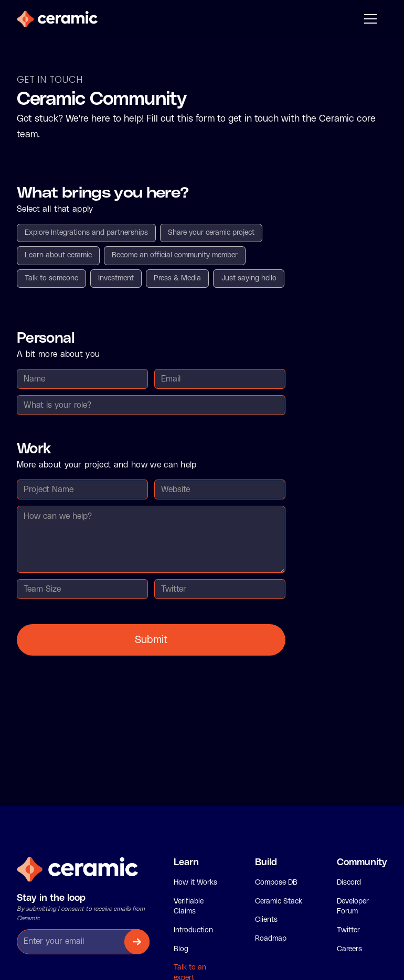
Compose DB (276, 883)
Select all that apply (55, 209)
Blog (181, 949)
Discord (349, 883)
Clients (266, 920)
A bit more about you (58, 354)
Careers (349, 949)
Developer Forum (353, 907)
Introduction (193, 930)
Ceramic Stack (279, 901)
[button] (368, 19)
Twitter (348, 930)
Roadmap (271, 939)
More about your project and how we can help (107, 465)
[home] (57, 19)
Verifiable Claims (189, 907)
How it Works (195, 883)
